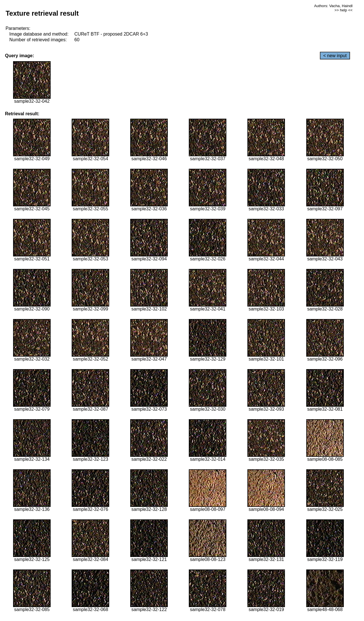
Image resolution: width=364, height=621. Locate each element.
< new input (335, 56)
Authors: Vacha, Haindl (333, 6)
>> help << (344, 10)
